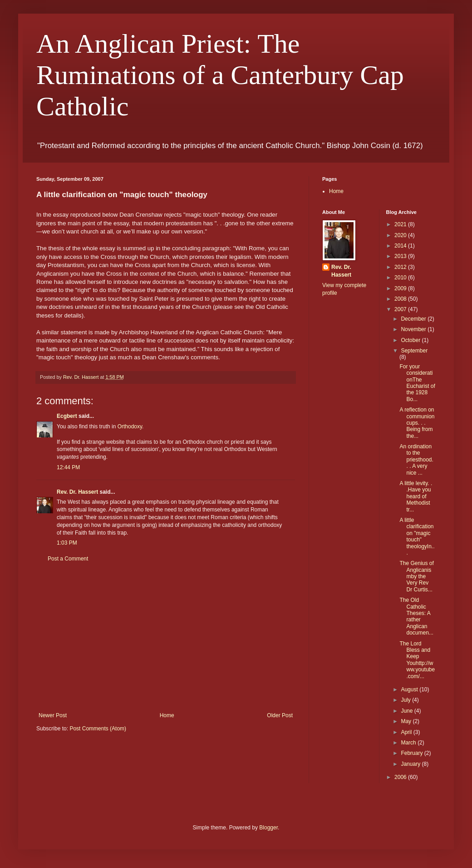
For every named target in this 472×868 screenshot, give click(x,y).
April (407, 732)
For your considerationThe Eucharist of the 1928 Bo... (417, 383)
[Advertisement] (166, 637)
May (407, 721)
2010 (401, 278)
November (414, 329)
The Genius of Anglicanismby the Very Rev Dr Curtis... (416, 576)
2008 (401, 299)
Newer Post (53, 715)
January (411, 764)
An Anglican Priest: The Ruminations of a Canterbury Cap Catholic (220, 75)
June (407, 711)
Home (167, 715)
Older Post (280, 715)
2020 (401, 235)
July (406, 700)
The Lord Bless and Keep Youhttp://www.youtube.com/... (417, 660)
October (411, 340)
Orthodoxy (130, 427)
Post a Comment (68, 559)
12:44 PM (68, 467)
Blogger (268, 828)
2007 (401, 309)
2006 (401, 777)
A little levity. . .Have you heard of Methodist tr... (416, 496)
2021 (401, 224)
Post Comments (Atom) (98, 729)
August (410, 689)
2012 (401, 267)
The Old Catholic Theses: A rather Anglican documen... (416, 616)
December (414, 319)
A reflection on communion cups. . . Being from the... (417, 423)
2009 (401, 288)
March (409, 743)
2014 (401, 246)
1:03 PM (67, 543)
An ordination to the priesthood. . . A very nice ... (416, 460)
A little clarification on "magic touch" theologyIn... (417, 536)
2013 (401, 256)
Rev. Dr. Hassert (77, 492)
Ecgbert (67, 416)
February (412, 753)
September (414, 351)
